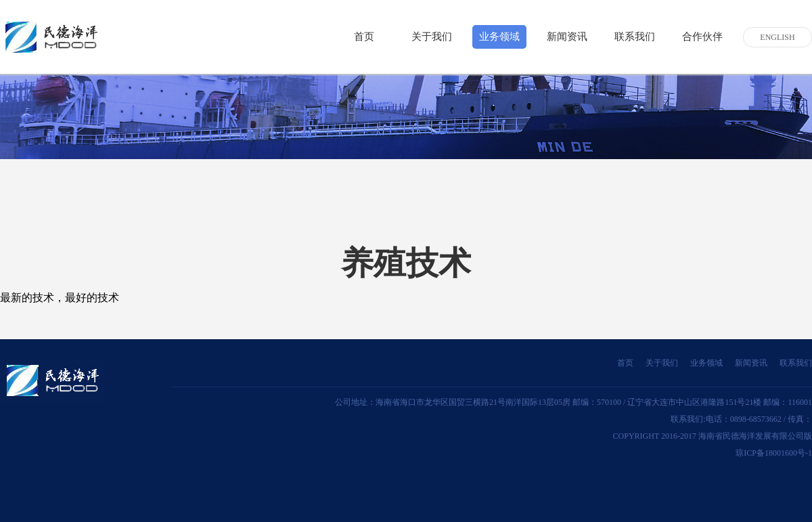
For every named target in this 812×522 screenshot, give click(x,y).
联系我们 (635, 37)
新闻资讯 (567, 37)
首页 (364, 37)
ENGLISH (777, 37)
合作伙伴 (702, 37)
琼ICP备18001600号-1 (774, 453)
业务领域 (499, 37)
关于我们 (432, 37)
